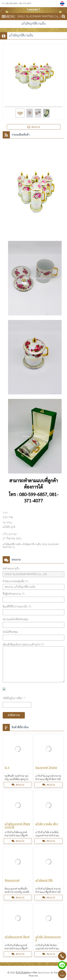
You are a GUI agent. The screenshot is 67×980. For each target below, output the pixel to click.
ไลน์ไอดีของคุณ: (11, 632)
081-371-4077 (25, 4)
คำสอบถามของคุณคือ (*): (16, 581)
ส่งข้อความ (14, 715)
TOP (62, 975)
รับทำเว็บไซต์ (21, 973)
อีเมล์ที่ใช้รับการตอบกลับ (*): (17, 607)
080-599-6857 (12, 4)
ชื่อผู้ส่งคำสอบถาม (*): (14, 594)
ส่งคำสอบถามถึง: (11, 569)
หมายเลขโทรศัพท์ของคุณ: (16, 619)
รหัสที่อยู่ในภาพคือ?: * (14, 698)
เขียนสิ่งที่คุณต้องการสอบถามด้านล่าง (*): (23, 645)
